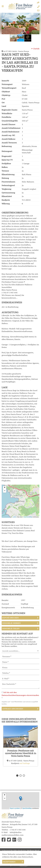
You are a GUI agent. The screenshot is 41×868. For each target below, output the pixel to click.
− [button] (5, 491)
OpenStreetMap (28, 517)
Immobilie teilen (11, 628)
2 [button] (21, 776)
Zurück (35, 49)
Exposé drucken (10, 618)
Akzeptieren (9, 862)
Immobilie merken (11, 623)
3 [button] (24, 776)
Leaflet (14, 517)
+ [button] (5, 488)
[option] (20, 746)
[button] (38, 3)
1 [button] (17, 776)
